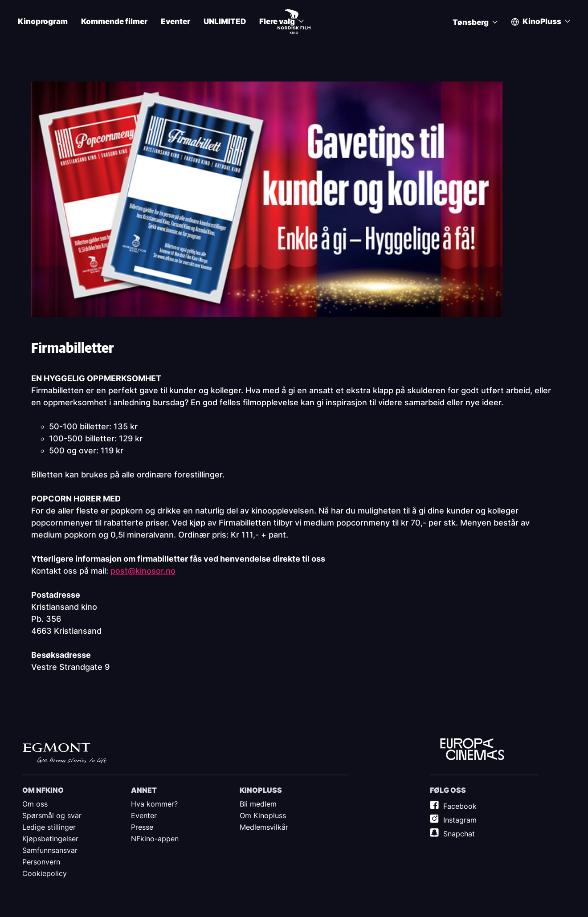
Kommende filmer (114, 22)
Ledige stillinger (49, 827)
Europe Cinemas (472, 750)
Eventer (176, 22)
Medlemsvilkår (264, 827)
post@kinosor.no (143, 571)
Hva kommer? (154, 804)
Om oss (35, 804)
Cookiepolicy (45, 873)
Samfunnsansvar (50, 850)
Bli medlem (258, 804)
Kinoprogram (43, 22)
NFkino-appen (155, 839)
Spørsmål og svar (52, 815)
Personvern (41, 862)
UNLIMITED (225, 22)
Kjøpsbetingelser (50, 839)
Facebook (460, 806)
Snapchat (459, 834)
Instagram (460, 820)
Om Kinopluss (263, 815)
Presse (142, 827)
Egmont (65, 753)
